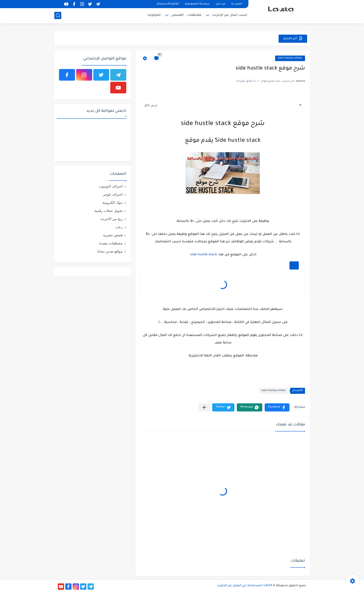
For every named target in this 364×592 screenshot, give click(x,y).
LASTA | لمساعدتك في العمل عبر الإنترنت (245, 586)
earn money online (290, 58)
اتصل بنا (237, 4)
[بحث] (58, 15)
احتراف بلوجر (113, 194)
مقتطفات (194, 15)
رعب (119, 227)
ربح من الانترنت (111, 219)
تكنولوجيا (154, 15)
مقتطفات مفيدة (111, 243)
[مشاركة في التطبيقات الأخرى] (204, 407)
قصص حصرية (113, 235)
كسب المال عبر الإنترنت (229, 15)
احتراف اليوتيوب (111, 186)
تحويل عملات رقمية (108, 211)
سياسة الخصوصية (197, 4)
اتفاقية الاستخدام (168, 4)
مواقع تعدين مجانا (110, 251)
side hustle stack (203, 255)
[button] (277, 407)
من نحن (220, 4)
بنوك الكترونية (112, 202)
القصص (177, 15)
